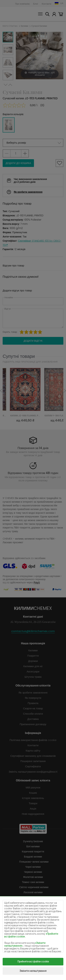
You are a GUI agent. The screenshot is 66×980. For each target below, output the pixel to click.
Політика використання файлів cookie (33, 740)
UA (62, 3)
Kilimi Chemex (10, 26)
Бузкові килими (33, 902)
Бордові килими (33, 857)
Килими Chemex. (37, 963)
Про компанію (22, 4)
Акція (33, 809)
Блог (36, 4)
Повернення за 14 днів (33, 448)
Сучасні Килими (39, 26)
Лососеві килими (33, 892)
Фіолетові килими (33, 877)
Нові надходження (33, 814)
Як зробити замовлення (28, 192)
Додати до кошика (18, 163)
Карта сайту (33, 751)
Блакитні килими (33, 918)
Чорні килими (33, 867)
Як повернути (33, 698)
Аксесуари (33, 671)
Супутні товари (19, 356)
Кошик (61, 15)
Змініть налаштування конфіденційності (33, 772)
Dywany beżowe (33, 841)
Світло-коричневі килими (34, 887)
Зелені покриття (33, 943)
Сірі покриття (33, 933)
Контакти (46, 4)
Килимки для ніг (33, 666)
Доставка (33, 719)
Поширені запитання (33, 761)
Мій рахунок (54, 15)
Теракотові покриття (34, 938)
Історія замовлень (33, 798)
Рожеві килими (33, 928)
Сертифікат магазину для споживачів (33, 756)
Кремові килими (33, 897)
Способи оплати (33, 714)
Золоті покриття (33, 948)
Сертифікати (33, 766)
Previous (10, 85)
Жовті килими (33, 908)
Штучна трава (33, 677)
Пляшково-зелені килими (34, 862)
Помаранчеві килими (33, 923)
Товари (33, 803)
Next (6, 85)
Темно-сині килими (33, 882)
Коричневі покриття (33, 852)
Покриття (33, 656)
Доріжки (33, 661)
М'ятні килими (34, 913)
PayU (37, 582)
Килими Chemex (11, 14)
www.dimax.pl (40, 971)
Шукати (47, 15)
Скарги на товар (33, 708)
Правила (33, 703)
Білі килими (33, 846)
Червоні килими (33, 872)
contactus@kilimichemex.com (33, 631)
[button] (33, 143)
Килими (24, 26)
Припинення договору (33, 724)
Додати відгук (33, 341)
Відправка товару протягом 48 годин (33, 473)
